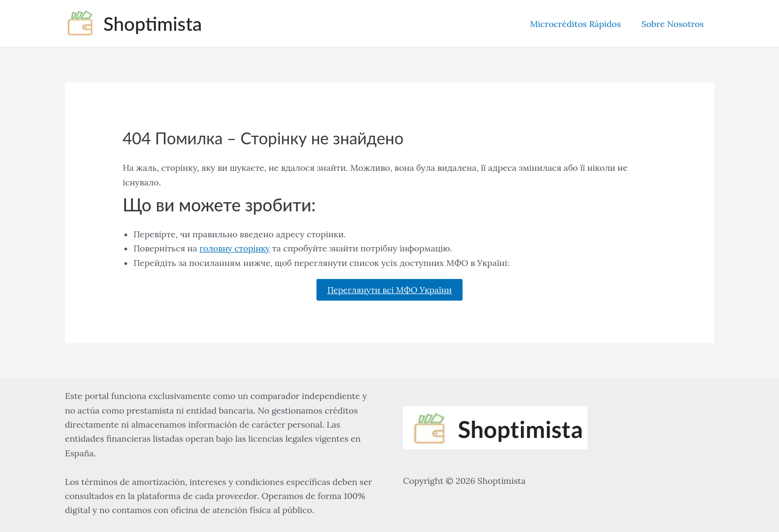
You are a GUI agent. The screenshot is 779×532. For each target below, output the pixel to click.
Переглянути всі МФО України (389, 290)
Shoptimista (153, 23)
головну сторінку (236, 248)
